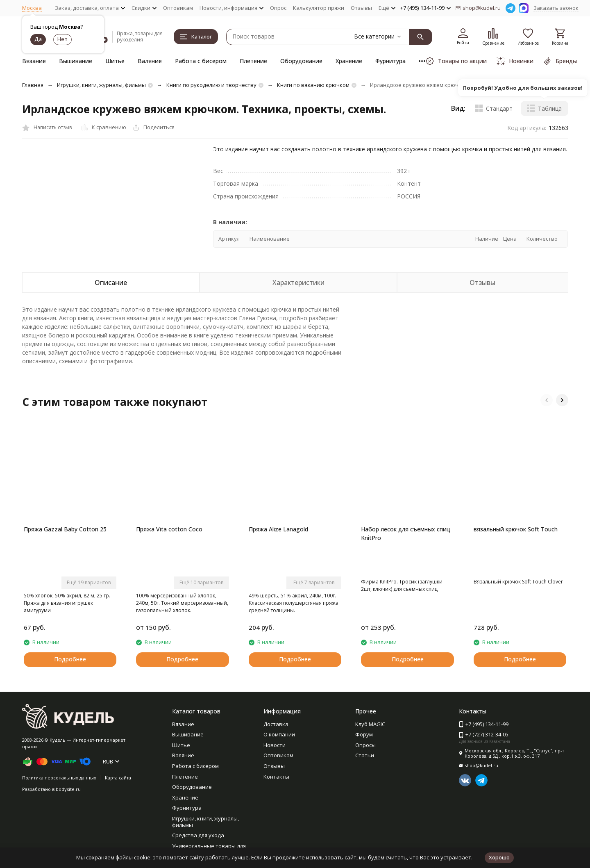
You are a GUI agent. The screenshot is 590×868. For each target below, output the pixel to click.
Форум (364, 734)
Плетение (253, 61)
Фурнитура (390, 61)
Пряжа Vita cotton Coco (169, 529)
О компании (279, 734)
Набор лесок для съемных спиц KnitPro (406, 533)
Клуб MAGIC (370, 724)
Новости (275, 745)
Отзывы (361, 8)
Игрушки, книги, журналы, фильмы (101, 85)
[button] (547, 400)
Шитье (115, 61)
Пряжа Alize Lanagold (278, 529)
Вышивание (76, 61)
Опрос (278, 8)
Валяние (150, 61)
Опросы (365, 745)
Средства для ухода (198, 835)
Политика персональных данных (59, 778)
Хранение (349, 61)
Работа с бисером (201, 61)
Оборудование (301, 61)
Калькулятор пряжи (319, 8)
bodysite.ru (68, 789)
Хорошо (499, 857)
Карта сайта (118, 778)
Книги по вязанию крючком (313, 85)
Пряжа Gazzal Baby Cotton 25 (65, 529)
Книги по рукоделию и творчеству (211, 85)
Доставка (276, 724)
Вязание (34, 61)
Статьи (365, 755)
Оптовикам (178, 8)
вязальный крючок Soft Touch (516, 529)
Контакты (276, 777)
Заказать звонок (556, 8)
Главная (33, 85)
